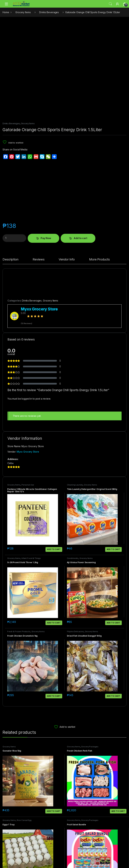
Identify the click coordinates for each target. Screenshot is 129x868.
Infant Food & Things (31, 558)
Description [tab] (10, 260)
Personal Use (28, 485)
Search (110, 4)
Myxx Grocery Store (28, 452)
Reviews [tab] (38, 260)
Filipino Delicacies (75, 632)
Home (6, 12)
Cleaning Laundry (75, 485)
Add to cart (80, 238)
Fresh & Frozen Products (19, 632)
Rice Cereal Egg (24, 820)
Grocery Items (23, 12)
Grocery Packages (90, 747)
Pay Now (46, 238)
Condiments (73, 558)
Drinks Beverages (49, 12)
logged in (27, 399)
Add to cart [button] (54, 549)
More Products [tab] (99, 260)
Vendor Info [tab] (67, 260)
